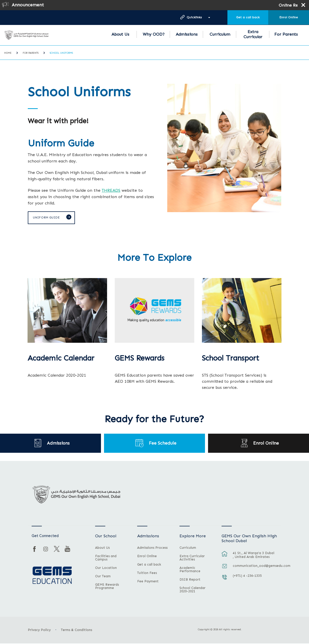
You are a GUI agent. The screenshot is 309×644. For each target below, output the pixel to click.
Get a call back (248, 17)
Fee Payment (148, 582)
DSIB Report (190, 580)
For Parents (286, 34)
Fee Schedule (163, 443)
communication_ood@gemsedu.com (254, 566)
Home (8, 53)
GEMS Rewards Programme (107, 587)
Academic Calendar (61, 359)
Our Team (103, 577)
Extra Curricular (253, 34)
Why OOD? (154, 34)
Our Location (106, 568)
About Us (120, 34)
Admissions (187, 34)
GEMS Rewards (140, 359)
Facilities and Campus (106, 558)
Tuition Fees (147, 573)
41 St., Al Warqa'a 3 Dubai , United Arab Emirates (254, 555)
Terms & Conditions (76, 630)
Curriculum (220, 34)
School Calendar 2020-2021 (192, 590)
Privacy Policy (39, 630)
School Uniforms (61, 53)
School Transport (231, 359)
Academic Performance (190, 570)
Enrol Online (289, 17)
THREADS (111, 190)
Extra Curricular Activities (192, 558)
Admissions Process (152, 548)
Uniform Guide (47, 218)
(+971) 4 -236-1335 (247, 576)
